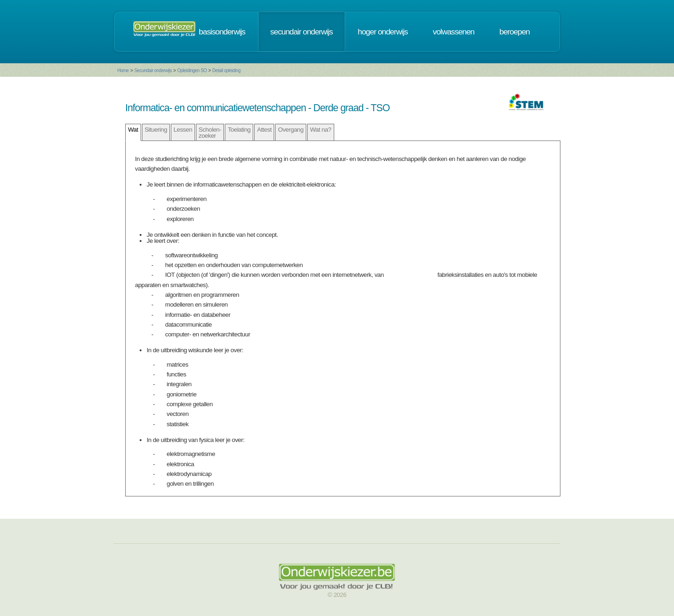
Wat (133, 130)
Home (123, 70)
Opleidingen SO (192, 70)
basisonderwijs (222, 32)
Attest (264, 130)
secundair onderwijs (302, 32)
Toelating (239, 130)
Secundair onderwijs (153, 70)
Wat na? (321, 130)
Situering (156, 130)
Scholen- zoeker (210, 133)
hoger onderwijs (383, 32)
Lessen (183, 130)
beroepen (515, 32)
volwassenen (454, 32)
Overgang (291, 130)
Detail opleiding (226, 70)
